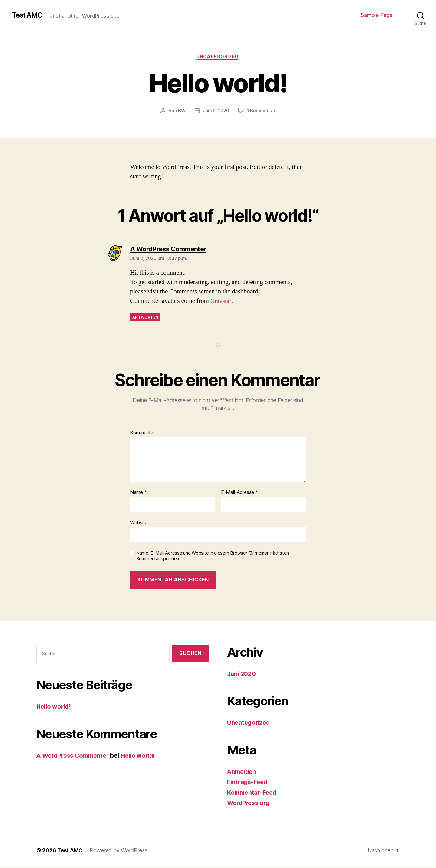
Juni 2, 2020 (216, 111)
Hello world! (55, 707)
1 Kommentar (262, 111)
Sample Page (377, 15)
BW (181, 111)
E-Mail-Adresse (240, 493)
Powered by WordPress (119, 851)
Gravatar (221, 302)
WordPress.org (250, 803)
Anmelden (243, 772)
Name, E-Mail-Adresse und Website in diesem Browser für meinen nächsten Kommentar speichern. (213, 557)
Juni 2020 (242, 674)
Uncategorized (218, 57)
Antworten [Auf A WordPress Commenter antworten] (145, 318)
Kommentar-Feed (253, 793)
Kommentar (143, 433)
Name (139, 493)
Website (139, 523)
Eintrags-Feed (249, 782)
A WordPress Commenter (75, 756)
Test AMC (29, 15)
